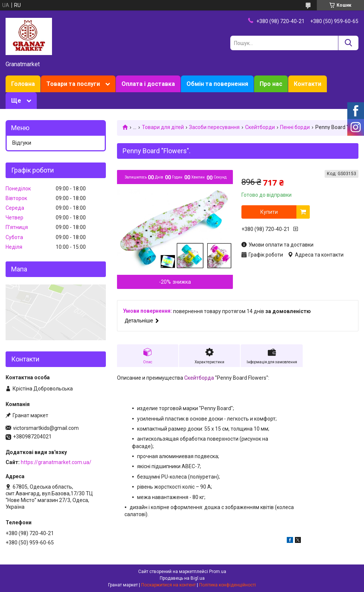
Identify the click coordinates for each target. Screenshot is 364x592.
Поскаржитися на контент (168, 585)
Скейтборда (199, 378)
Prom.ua (218, 572)
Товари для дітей (163, 127)
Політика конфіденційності (227, 585)
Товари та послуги (73, 84)
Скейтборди (260, 127)
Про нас (271, 84)
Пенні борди (295, 127)
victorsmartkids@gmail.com (46, 428)
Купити (269, 212)
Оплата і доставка (148, 84)
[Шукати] (348, 43)
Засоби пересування (214, 127)
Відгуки (22, 143)
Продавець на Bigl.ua (182, 578)
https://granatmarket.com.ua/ (56, 462)
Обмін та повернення (217, 84)
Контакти (308, 84)
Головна (23, 84)
